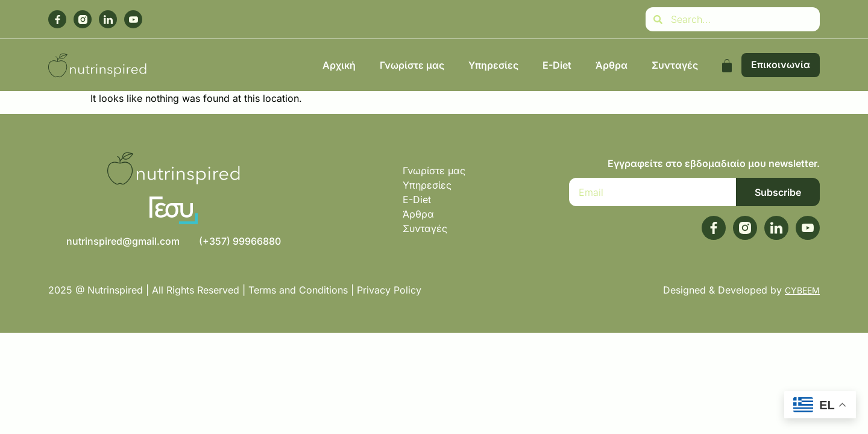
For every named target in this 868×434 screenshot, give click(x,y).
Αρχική (339, 65)
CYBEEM (802, 290)
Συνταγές (675, 65)
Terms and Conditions (298, 290)
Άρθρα (612, 65)
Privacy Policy (391, 290)
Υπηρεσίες (493, 65)
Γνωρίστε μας (412, 65)
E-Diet (557, 65)
